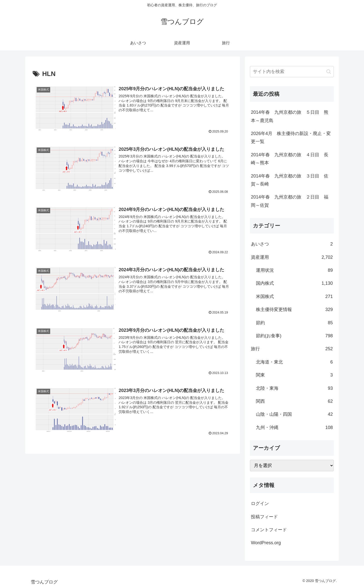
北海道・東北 (294, 362)
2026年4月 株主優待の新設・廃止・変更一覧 (291, 137)
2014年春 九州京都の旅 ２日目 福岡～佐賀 (290, 201)
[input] (292, 72)
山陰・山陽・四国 (294, 414)
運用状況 (294, 270)
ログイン (260, 503)
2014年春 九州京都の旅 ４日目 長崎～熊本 (290, 159)
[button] (329, 72)
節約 (294, 323)
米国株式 (294, 296)
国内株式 (294, 283)
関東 (294, 375)
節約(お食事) (294, 336)
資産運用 (292, 257)
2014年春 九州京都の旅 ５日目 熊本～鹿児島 (290, 116)
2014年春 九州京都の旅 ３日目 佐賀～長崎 (290, 180)
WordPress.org (266, 543)
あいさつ (292, 244)
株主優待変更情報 (294, 309)
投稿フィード (264, 517)
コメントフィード (269, 530)
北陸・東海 (294, 388)
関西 (294, 401)
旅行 (292, 349)
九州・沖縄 (294, 427)
